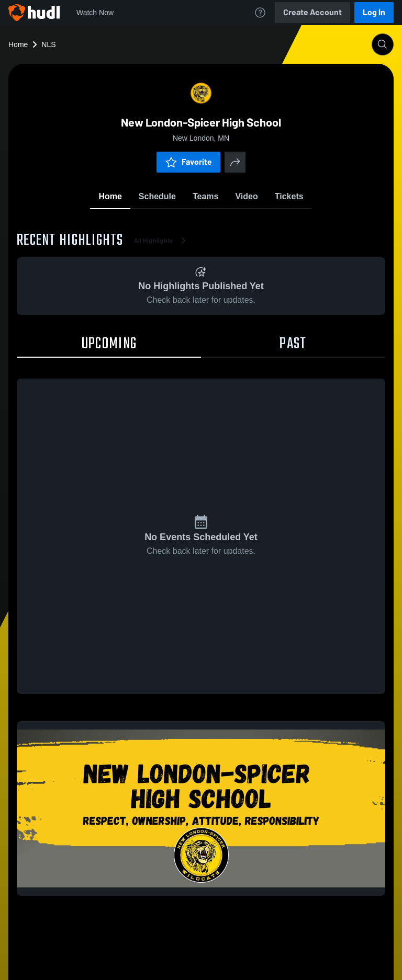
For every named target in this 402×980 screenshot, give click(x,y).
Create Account (312, 12)
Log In (374, 12)
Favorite (188, 162)
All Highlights (162, 241)
